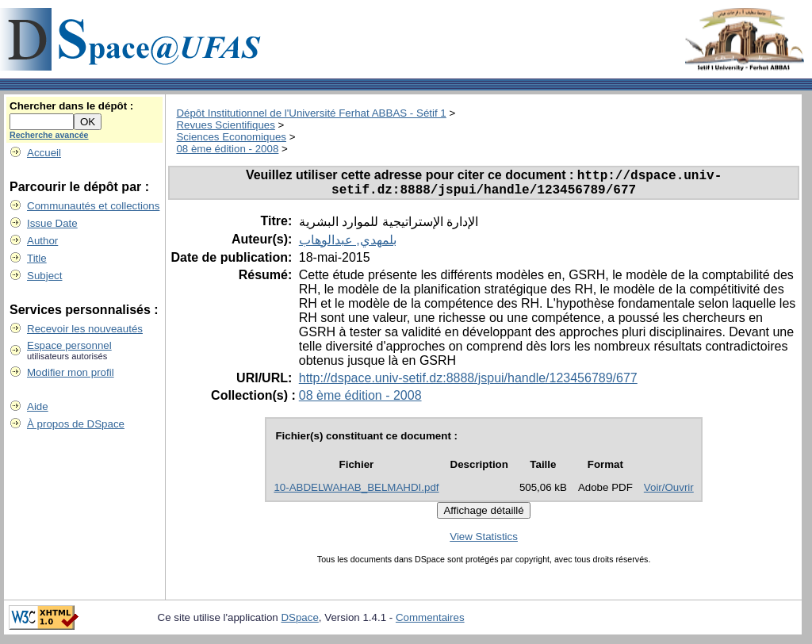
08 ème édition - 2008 (227, 149)
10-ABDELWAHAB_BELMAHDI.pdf (356, 493)
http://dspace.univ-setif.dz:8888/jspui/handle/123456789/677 (468, 383)
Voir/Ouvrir (669, 493)
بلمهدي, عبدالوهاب (348, 245)
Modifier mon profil (71, 372)
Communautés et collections (93, 206)
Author (42, 241)
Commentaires (430, 623)
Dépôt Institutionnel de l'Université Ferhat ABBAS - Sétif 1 (311, 113)
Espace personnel (69, 345)
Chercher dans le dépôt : (71, 106)
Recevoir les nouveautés (85, 329)
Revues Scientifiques (225, 125)
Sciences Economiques (231, 137)
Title (37, 258)
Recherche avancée (49, 135)
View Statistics (484, 542)
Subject (44, 276)
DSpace (299, 623)
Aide (38, 406)
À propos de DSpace (76, 424)
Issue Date (52, 223)
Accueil (44, 153)
